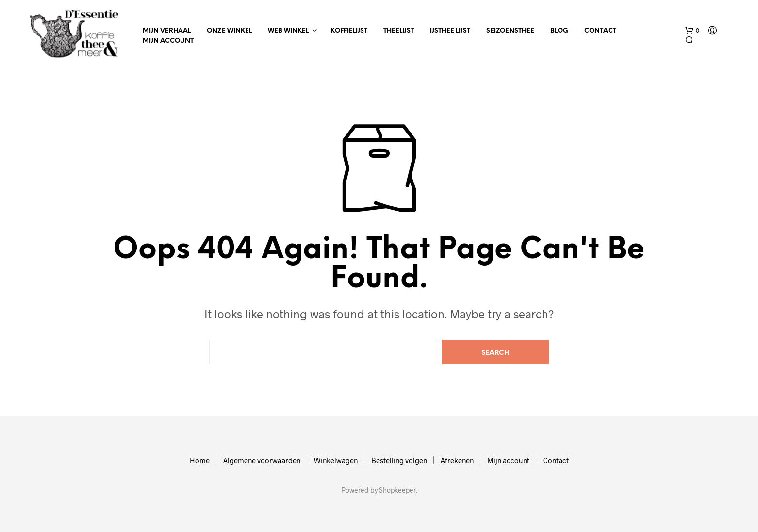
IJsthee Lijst (450, 31)
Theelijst (399, 31)
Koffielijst (349, 31)
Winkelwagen (336, 460)
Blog (559, 31)
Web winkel (288, 31)
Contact (600, 31)
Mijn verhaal (167, 31)
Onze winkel (229, 31)
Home (200, 460)
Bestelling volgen (399, 460)
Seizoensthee (510, 31)
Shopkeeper (397, 490)
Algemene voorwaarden (262, 460)
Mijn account (168, 41)
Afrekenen (457, 460)
